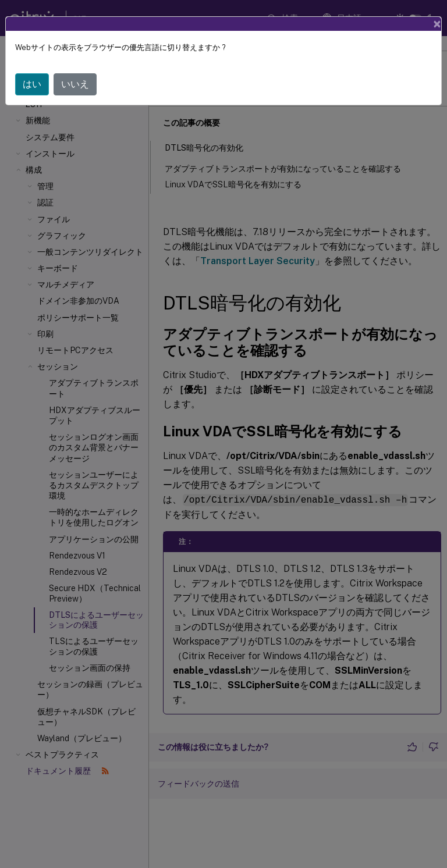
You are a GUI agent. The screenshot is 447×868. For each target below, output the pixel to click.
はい (32, 84)
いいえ (75, 84)
